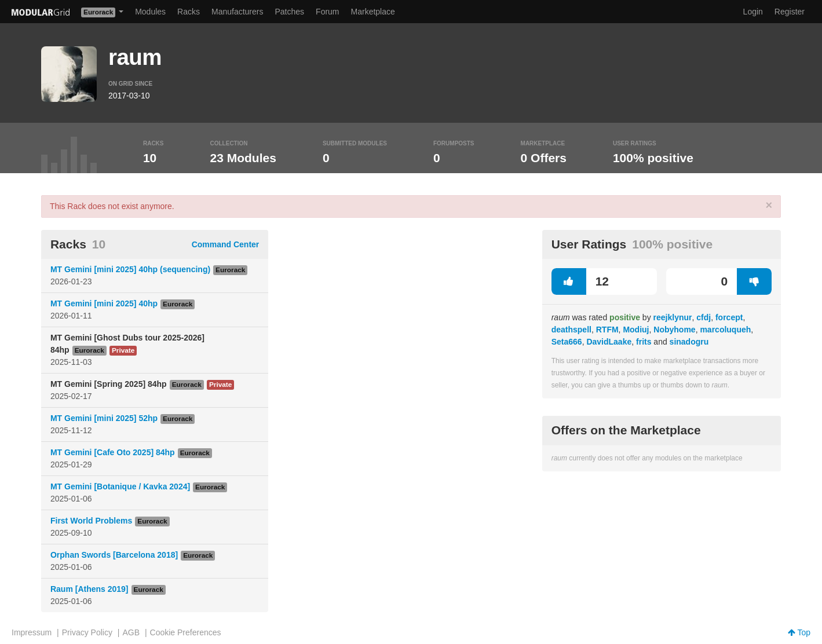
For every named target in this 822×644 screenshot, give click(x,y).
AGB (131, 632)
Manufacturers (237, 12)
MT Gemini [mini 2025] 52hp (104, 418)
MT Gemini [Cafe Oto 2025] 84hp (113, 452)
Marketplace (373, 12)
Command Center (226, 244)
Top (799, 632)
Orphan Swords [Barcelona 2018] (114, 555)
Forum (327, 12)
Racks (189, 12)
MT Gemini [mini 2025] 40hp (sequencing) (130, 269)
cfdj (704, 317)
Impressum (32, 632)
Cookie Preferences (186, 632)
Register (790, 12)
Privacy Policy (87, 632)
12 (580, 281)
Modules (150, 12)
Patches (289, 12)
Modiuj (636, 330)
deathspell (571, 330)
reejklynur (673, 317)
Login (753, 12)
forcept (729, 317)
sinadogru (689, 342)
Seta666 (567, 342)
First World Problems (91, 521)
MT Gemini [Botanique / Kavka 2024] (120, 486)
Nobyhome (674, 330)
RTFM (607, 330)
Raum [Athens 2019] (89, 589)
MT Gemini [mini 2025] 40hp (104, 303)
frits (644, 342)
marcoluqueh (725, 330)
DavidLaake (609, 342)
